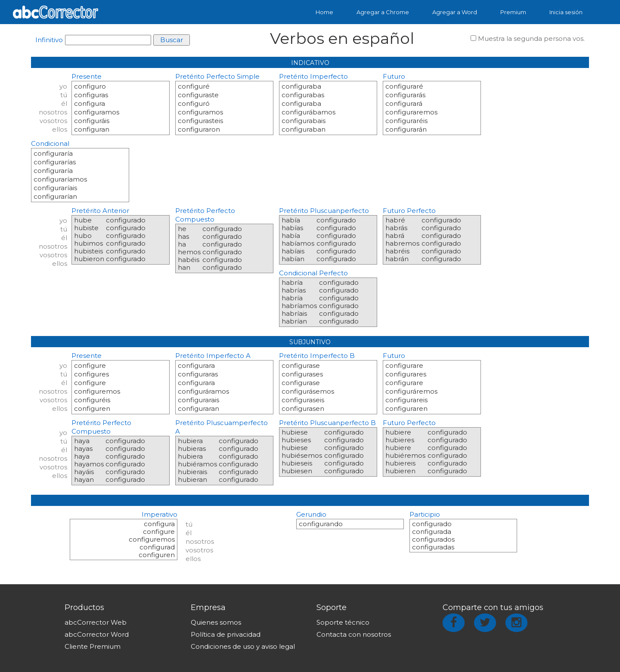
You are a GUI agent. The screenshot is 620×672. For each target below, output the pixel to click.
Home (324, 12)
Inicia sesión (566, 12)
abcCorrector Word (97, 634)
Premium (513, 12)
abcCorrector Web (96, 622)
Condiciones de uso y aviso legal (243, 646)
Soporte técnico (343, 622)
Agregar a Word (455, 12)
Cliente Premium (93, 646)
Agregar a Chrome (383, 12)
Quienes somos (216, 622)
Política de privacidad (226, 634)
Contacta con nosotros (354, 634)
